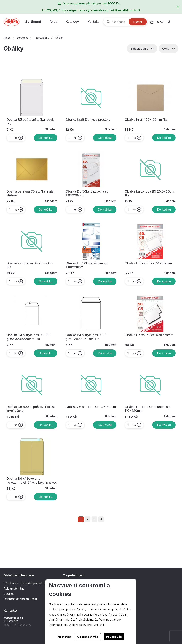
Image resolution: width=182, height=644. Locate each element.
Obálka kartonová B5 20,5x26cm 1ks (149, 193)
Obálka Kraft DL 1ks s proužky (88, 120)
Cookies (9, 594)
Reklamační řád (14, 589)
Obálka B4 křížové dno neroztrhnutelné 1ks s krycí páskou (32, 480)
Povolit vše (114, 637)
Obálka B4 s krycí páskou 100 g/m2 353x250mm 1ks (87, 337)
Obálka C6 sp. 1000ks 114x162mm (91, 407)
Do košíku (46, 138)
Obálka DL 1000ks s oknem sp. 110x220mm (148, 409)
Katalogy (72, 22)
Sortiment (33, 22)
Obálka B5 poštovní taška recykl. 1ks (31, 122)
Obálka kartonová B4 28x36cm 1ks (30, 265)
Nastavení (65, 637)
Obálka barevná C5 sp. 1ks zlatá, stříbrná (30, 193)
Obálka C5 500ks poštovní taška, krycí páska (31, 409)
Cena (169, 49)
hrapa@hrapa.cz (13, 618)
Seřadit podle (142, 49)
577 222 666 (11, 621)
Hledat (138, 22)
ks (13, 138)
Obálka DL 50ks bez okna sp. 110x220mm (88, 193)
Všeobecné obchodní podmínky (25, 583)
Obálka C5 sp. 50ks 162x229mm (149, 335)
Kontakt (93, 22)
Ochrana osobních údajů (20, 599)
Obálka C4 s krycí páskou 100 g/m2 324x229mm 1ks (28, 337)
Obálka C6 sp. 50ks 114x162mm (148, 263)
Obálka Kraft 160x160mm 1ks (146, 120)
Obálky (59, 38)
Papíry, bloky (41, 38)
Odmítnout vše (88, 637)
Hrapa (7, 38)
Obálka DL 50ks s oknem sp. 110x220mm (87, 265)
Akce (53, 22)
